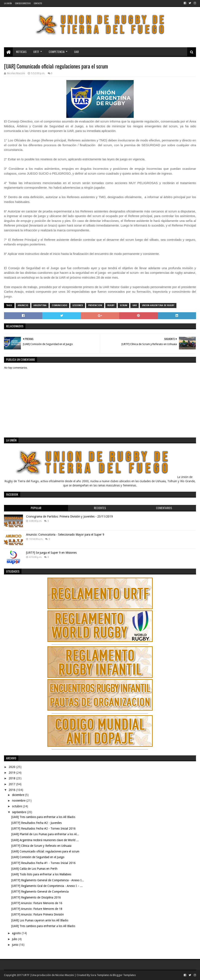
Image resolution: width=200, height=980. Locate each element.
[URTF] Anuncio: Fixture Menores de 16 (37, 903)
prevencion (95, 305)
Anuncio (23, 305)
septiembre (19, 812)
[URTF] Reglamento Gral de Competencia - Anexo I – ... (47, 886)
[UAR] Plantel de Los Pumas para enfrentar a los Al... (45, 834)
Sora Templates (100, 975)
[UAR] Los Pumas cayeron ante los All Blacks (40, 920)
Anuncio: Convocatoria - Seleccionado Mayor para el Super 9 (65, 535)
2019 (12, 773)
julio (15, 939)
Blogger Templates (124, 975)
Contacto (38, 3)
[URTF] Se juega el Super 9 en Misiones (51, 553)
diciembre (19, 795)
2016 (12, 790)
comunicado (59, 305)
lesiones (78, 305)
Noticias (21, 52)
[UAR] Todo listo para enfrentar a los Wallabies (41, 874)
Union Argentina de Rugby (158, 305)
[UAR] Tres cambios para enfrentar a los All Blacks (43, 817)
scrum (123, 305)
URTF (36, 52)
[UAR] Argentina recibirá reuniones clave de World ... (45, 840)
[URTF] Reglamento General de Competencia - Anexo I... (48, 880)
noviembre (19, 801)
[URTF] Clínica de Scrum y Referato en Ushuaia (41, 846)
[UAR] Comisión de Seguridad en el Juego (38, 857)
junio (16, 945)
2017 (12, 784)
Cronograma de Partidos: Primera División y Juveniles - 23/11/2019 (69, 516)
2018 (12, 778)
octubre (17, 806)
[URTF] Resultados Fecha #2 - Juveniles (37, 823)
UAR (76, 52)
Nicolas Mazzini (65, 975)
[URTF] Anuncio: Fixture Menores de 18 (37, 909)
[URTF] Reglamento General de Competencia (40, 892)
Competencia (57, 52)
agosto (17, 933)
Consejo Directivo (23, 3)
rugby (111, 305)
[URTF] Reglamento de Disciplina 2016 (36, 897)
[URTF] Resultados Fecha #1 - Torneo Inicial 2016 (43, 863)
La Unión (8, 3)
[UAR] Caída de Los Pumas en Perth (34, 869)
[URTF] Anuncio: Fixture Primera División (38, 914)
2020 (12, 767)
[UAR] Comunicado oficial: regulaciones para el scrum (45, 851)
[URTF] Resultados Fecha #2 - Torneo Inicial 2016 (43, 829)
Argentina (40, 305)
